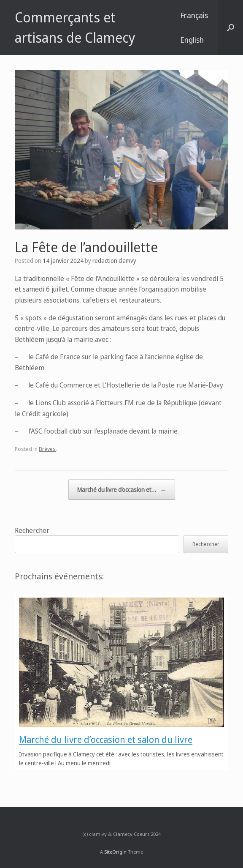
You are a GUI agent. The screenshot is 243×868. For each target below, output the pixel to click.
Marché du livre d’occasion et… (122, 490)
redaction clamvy (114, 261)
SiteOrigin (115, 852)
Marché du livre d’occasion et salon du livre (106, 740)
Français (194, 15)
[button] (231, 27)
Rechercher (32, 530)
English (192, 40)
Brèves (47, 449)
